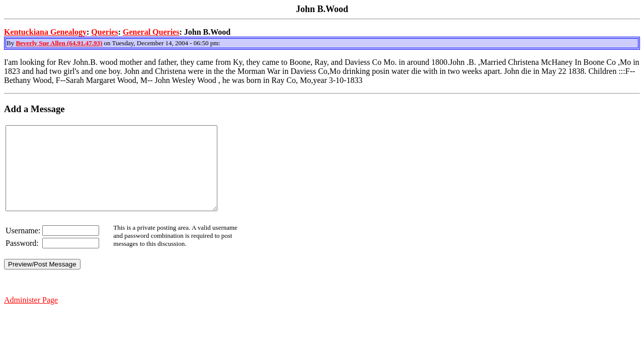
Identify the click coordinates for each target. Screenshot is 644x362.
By (11, 43)
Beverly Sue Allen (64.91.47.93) (59, 43)
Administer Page (31, 316)
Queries (104, 32)
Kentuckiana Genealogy (45, 32)
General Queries (151, 32)
